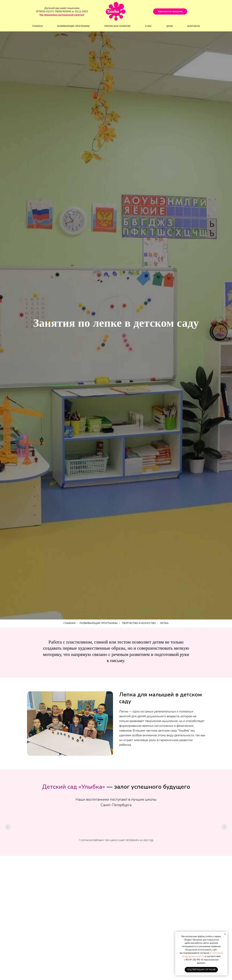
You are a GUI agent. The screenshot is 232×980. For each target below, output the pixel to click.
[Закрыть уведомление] (225, 934)
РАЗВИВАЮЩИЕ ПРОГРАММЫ (98, 623)
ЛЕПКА (164, 623)
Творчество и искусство (139, 623)
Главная (37, 26)
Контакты (194, 26)
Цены (170, 26)
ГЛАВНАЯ (69, 623)
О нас (149, 26)
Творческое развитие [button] (117, 26)
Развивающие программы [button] (73, 26)
